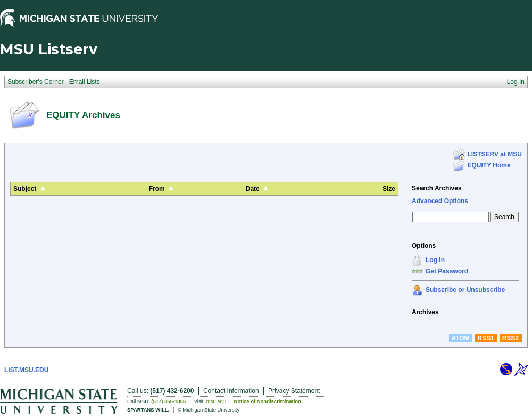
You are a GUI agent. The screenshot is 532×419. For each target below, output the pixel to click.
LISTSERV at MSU (495, 154)
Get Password (447, 271)
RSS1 (486, 338)
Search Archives (437, 188)
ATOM (460, 338)
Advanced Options (440, 201)
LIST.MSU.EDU (26, 370)
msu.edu (216, 401)
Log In (435, 260)
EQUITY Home (489, 165)
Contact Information (231, 391)
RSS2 (510, 338)
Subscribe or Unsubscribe (465, 290)
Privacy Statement (294, 391)
